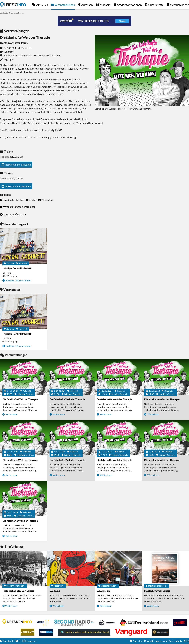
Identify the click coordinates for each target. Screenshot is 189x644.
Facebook (8, 200)
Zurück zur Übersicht (15, 214)
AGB (186, 641)
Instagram (31, 641)
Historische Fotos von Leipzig (18, 591)
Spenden (138, 641)
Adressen (87, 5)
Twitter (20, 200)
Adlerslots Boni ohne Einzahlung (28, 632)
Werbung (55, 591)
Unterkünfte (156, 5)
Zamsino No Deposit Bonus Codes (180, 623)
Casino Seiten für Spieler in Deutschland (107, 623)
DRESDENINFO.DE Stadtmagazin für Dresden (17, 622)
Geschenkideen (180, 5)
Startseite (13, 5)
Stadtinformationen (129, 5)
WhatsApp (47, 200)
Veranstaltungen (65, 5)
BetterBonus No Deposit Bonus (46, 632)
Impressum (161, 641)
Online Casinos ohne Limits (160, 632)
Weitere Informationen (18, 280)
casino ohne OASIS (131, 632)
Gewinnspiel (104, 591)
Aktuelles (42, 5)
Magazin (105, 5)
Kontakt (149, 641)
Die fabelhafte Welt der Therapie (20, 399)
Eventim (43, 623)
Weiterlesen (11, 414)
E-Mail (33, 200)
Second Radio (74, 623)
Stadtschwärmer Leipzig (157, 591)
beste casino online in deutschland (84, 632)
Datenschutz (175, 641)
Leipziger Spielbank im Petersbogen (144, 623)
